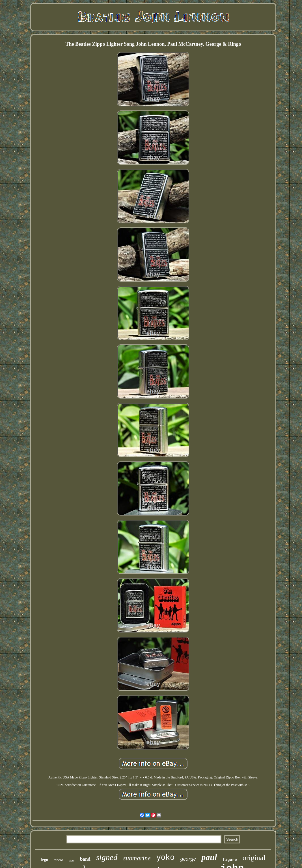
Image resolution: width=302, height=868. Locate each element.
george (188, 859)
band (85, 859)
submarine (137, 858)
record (58, 860)
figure (230, 860)
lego (44, 860)
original (254, 858)
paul (209, 857)
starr (72, 861)
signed (107, 857)
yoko (166, 858)
